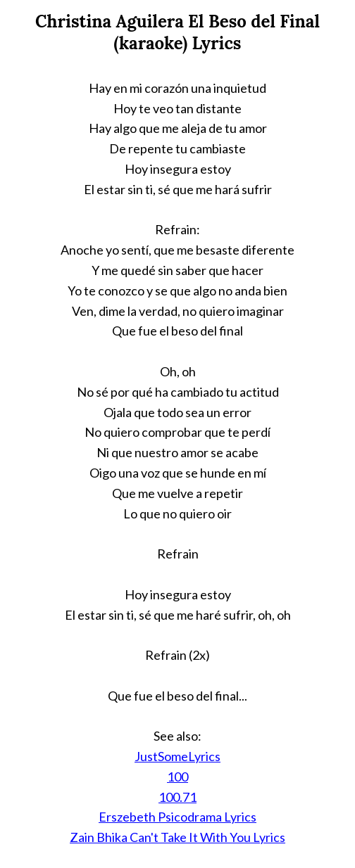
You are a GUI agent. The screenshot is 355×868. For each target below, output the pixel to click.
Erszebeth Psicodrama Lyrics (177, 817)
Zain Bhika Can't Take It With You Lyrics (177, 837)
